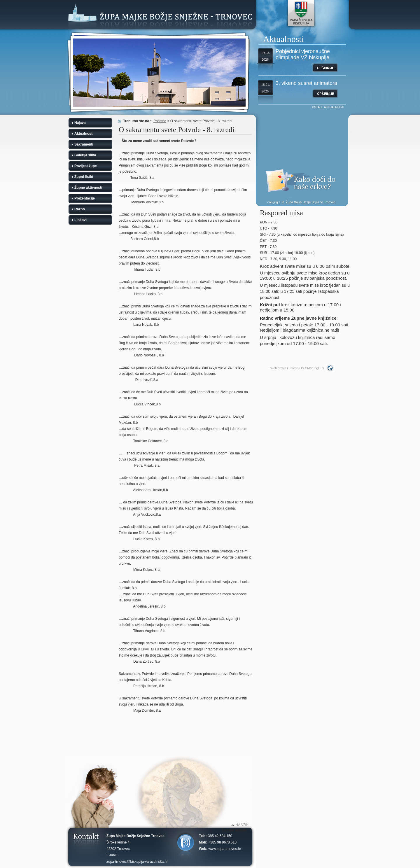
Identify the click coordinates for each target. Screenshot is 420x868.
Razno (80, 209)
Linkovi (80, 220)
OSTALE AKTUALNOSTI (328, 107)
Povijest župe (86, 166)
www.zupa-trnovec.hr (225, 849)
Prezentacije (85, 198)
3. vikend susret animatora (306, 83)
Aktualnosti (84, 134)
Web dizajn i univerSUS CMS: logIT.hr (297, 368)
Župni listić (84, 177)
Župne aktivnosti (88, 188)
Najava (80, 123)
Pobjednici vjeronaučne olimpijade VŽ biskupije (303, 54)
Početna (160, 121)
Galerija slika (85, 155)
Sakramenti (84, 144)
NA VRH (242, 825)
